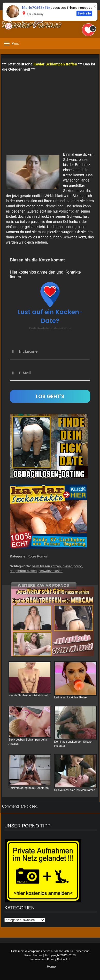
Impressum (37, 959)
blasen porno (72, 566)
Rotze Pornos (38, 556)
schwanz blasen (51, 571)
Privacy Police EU (58, 959)
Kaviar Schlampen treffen (55, 64)
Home (51, 966)
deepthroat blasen (23, 571)
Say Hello (84, 13)
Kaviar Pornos (33, 955)
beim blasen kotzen (46, 566)
